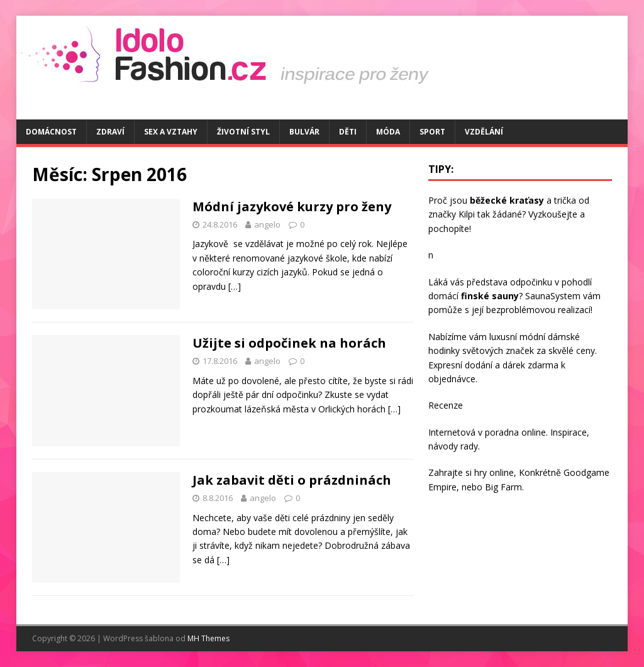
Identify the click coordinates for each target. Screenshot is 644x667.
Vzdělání (484, 132)
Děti (348, 132)
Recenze (446, 405)
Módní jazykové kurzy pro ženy (292, 207)
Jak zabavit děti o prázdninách (292, 480)
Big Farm (503, 487)
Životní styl (243, 132)
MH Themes (208, 638)
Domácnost (51, 132)
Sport (432, 132)
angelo (267, 224)
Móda (388, 132)
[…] (235, 286)
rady (469, 446)
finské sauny (490, 296)
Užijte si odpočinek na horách (289, 343)
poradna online (515, 432)
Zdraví (110, 132)
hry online (494, 472)
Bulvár (304, 132)
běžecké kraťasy (507, 200)
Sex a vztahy (171, 132)
